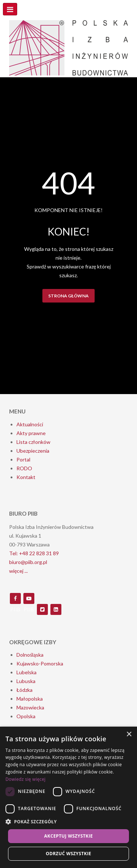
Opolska (26, 716)
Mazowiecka (30, 707)
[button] (68, 822)
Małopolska (30, 699)
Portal (23, 459)
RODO (24, 468)
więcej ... (18, 571)
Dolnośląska (30, 655)
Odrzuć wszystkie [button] (68, 854)
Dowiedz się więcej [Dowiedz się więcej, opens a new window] (26, 779)
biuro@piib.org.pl (28, 562)
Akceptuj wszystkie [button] (68, 836)
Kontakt (26, 477)
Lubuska (26, 681)
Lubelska (26, 672)
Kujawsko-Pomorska (40, 663)
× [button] (129, 735)
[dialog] (68, 797)
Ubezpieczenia (33, 451)
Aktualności (30, 424)
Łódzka (24, 690)
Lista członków (33, 442)
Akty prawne (31, 433)
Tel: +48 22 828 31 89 (34, 553)
